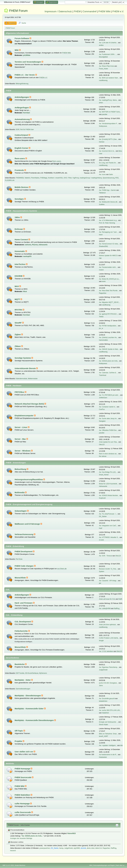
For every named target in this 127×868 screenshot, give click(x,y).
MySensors (43, 673)
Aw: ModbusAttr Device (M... (109, 202)
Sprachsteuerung (109, 178)
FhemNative (35, 178)
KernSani (27, 113)
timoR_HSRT (104, 736)
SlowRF (18, 323)
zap (100, 258)
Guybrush (102, 498)
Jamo (101, 686)
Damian (102, 142)
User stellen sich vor (24, 752)
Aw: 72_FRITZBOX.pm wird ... (109, 395)
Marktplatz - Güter (23, 680)
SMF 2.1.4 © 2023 (8, 865)
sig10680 (77, 848)
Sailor (111, 174)
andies (101, 45)
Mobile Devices (22, 187)
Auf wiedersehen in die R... (108, 755)
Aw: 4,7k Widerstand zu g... (108, 220)
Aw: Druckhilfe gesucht (107, 699)
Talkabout (102, 193)
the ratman (103, 456)
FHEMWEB (20, 178)
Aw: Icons (102, 174)
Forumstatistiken (16, 830)
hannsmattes (103, 340)
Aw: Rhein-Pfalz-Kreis (107, 66)
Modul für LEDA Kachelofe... (109, 484)
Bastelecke (20, 664)
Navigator (102, 421)
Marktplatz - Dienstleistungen (28, 696)
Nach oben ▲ (120, 865)
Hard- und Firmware (24, 603)
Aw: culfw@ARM (105, 608)
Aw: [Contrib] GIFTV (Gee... (109, 139)
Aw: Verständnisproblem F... (109, 124)
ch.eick (101, 540)
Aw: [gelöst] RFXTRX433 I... (109, 314)
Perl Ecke (19, 559)
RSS (117, 178)
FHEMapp (44, 178)
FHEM (77, 11)
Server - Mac (21, 439)
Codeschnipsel (22, 135)
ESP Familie (20, 673)
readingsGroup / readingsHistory (91, 178)
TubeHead (103, 375)
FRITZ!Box (20, 392)
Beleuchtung (21, 469)
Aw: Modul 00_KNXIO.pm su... (109, 279)
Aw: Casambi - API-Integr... (108, 581)
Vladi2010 (105, 713)
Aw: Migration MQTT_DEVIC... (110, 302)
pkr (100, 583)
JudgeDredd (103, 670)
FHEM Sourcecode (23, 777)
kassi (101, 235)
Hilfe (91, 865)
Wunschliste (20, 578)
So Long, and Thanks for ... (108, 163)
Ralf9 (120, 599)
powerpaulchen (45, 848)
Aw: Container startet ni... (108, 407)
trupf (101, 528)
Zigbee (18, 335)
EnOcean (19, 229)
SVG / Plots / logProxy (71, 178)
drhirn (101, 103)
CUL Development (23, 622)
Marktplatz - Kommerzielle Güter (29, 709)
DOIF (18, 130)
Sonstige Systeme (23, 358)
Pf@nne (35, 245)
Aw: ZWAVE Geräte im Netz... (109, 349)
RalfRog (117, 608)
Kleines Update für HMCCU (109, 256)
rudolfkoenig (103, 80)
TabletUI (27, 178)
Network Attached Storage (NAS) (30, 404)
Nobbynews (103, 126)
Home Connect (22, 240)
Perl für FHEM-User (27, 130)
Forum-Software (22, 38)
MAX (17, 286)
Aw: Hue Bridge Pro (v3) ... (108, 472)
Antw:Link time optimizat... (108, 625)
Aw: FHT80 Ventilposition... (108, 326)
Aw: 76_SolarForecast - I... (108, 514)
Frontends (20, 170)
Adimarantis (43, 245)
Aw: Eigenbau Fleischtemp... (109, 667)
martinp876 (27, 256)
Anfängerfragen (22, 108)
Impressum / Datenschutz (58, 11)
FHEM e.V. (118, 11)
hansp (61, 848)
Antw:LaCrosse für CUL (107, 599)
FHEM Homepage (23, 769)
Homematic (20, 251)
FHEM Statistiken (23, 795)
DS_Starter (103, 516)
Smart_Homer (104, 475)
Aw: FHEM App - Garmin (107, 190)
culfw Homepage (22, 804)
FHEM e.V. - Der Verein (25, 75)
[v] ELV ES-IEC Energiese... (109, 683)
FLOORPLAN (10, 180)
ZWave (18, 346)
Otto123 (102, 445)
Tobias (101, 317)
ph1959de (27, 55)
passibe (105, 114)
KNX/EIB (19, 276)
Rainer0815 (72, 833)
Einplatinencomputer (24, 416)
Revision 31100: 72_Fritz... (108, 569)
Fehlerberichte (21, 631)
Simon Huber (104, 725)
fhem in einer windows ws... (109, 454)
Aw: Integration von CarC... (108, 526)
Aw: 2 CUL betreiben (106, 651)
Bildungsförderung (22, 84)
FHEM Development (24, 552)
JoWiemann (103, 398)
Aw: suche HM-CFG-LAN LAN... (110, 710)
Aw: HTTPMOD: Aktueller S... (109, 537)
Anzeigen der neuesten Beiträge (21, 838)
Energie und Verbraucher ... (109, 722)
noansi (101, 270)
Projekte (19, 741)
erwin (104, 281)
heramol (13, 851)
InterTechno (20, 264)
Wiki (17, 50)
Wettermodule (33, 379)
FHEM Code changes (24, 566)
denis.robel (91, 848)
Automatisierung (22, 119)
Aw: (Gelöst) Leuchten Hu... (109, 337)
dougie (101, 641)
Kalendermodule (21, 379)
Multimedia (20, 493)
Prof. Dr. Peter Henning (107, 223)
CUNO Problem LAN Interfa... (109, 638)
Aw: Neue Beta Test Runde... (109, 291)
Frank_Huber (104, 69)
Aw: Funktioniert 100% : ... (108, 54)
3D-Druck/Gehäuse (32, 673)
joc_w (101, 328)
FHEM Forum (18, 11)
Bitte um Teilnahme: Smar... (108, 734)
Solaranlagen (21, 511)
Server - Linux (21, 427)
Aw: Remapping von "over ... (109, 232)
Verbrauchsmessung (24, 534)
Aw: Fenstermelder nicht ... (108, 267)
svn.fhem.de (62, 569)
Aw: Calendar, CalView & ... (108, 373)
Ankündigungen (22, 97)
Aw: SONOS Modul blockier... (109, 495)
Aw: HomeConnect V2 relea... (109, 244)
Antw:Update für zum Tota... (109, 442)
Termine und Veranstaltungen (28, 62)
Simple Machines (20, 865)
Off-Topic (19, 731)
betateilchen (103, 701)
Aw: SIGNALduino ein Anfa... (109, 361)
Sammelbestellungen (23, 689)
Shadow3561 (104, 246)
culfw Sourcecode (23, 812)
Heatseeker (103, 757)
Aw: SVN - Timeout (106, 556)
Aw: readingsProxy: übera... (109, 100)
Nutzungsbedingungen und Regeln (104, 865)
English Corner (22, 148)
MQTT (18, 299)
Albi (121, 745)
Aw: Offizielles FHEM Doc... (109, 430)
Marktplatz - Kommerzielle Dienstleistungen (34, 720)
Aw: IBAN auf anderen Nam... (109, 78)
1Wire (18, 217)
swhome (28, 245)
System (102, 571)
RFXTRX (19, 310)
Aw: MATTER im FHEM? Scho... (110, 112)
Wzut (25, 291)
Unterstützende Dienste (26, 368)
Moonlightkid (103, 57)
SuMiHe (102, 205)
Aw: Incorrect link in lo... (107, 151)
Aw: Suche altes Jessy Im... (108, 419)
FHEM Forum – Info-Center (19, 825)
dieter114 (99, 848)
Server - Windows (23, 451)
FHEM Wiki (104, 11)
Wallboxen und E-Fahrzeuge (28, 524)
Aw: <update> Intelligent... (108, 745)
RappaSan (103, 293)
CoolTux (102, 409)
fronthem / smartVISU (55, 178)
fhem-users (20, 158)
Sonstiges (19, 199)
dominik (83, 848)
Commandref (90, 11)
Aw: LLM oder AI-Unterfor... (108, 43)
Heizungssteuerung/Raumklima (29, 479)
